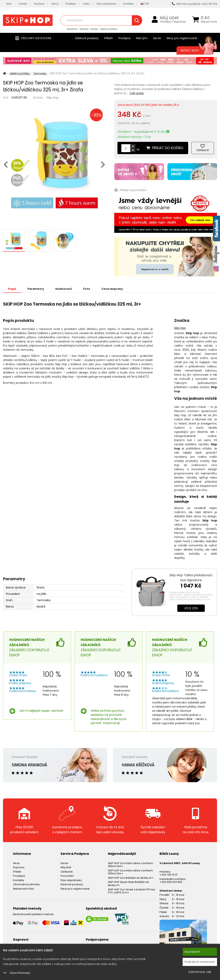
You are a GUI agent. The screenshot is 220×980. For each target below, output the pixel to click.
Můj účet (169, 18)
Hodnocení (64, 289)
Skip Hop (52, 97)
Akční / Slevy (195, 50)
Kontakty (128, 4)
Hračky (94, 29)
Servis (55, 4)
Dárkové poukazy (87, 38)
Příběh (109, 38)
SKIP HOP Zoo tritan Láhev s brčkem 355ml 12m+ (130, 865)
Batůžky (84, 29)
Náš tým (142, 38)
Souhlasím (193, 952)
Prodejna (71, 4)
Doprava (39, 4)
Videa (86, 4)
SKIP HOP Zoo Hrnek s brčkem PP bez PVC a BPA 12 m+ (132, 891)
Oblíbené (67, 872)
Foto (87, 289)
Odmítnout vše (200, 972)
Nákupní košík (209, 22)
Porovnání (67, 876)
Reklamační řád (23, 889)
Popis (12, 289)
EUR (145, 4)
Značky (23, 4)
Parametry (36, 289)
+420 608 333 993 (171, 882)
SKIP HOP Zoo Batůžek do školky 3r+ (131, 878)
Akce (9, 4)
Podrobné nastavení (200, 962)
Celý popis (137, 93)
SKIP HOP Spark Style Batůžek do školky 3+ (128, 884)
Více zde (191, 608)
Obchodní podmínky (26, 884)
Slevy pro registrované (182, 38)
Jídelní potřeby (109, 29)
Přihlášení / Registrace (173, 22)
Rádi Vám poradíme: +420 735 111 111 (194, 4)
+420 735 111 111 (168, 875)
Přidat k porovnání (130, 190)
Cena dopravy (112, 289)
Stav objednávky (106, 4)
